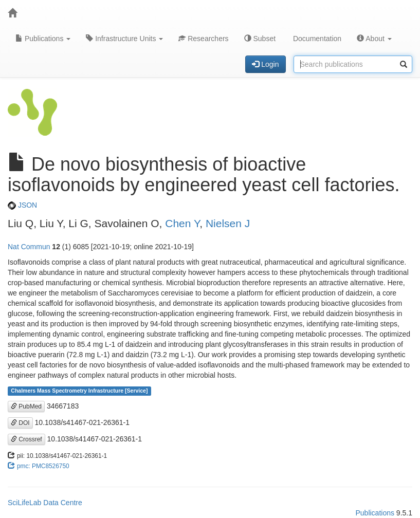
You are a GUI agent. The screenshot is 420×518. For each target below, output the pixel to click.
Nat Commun (29, 247)
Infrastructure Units (124, 39)
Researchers (203, 39)
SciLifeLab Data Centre (45, 503)
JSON (22, 205)
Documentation (316, 39)
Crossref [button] (26, 439)
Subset (260, 39)
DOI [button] (20, 423)
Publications (43, 39)
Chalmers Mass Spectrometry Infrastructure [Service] (79, 391)
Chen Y (182, 223)
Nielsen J (228, 223)
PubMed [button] (26, 406)
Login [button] (265, 64)
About (374, 39)
